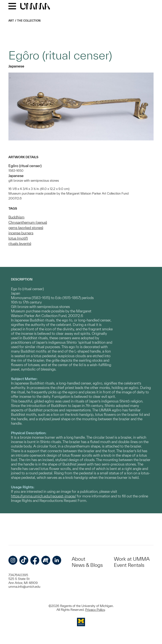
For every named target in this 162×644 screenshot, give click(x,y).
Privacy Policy (95, 610)
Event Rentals (129, 565)
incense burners (21, 233)
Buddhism (16, 217)
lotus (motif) (18, 238)
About (78, 559)
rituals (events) (20, 244)
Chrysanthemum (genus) (28, 222)
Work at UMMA (132, 559)
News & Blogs (87, 565)
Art (11, 21)
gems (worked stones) (26, 228)
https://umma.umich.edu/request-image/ (43, 496)
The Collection (29, 21)
